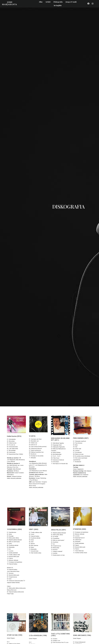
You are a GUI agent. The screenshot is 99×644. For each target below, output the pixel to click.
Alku (41, 2)
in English (58, 5)
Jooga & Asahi (71, 2)
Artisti (48, 2)
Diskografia (58, 2)
